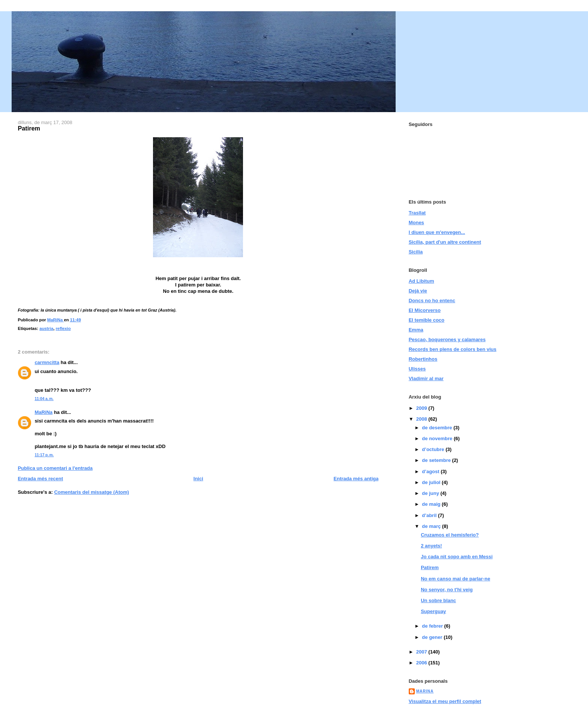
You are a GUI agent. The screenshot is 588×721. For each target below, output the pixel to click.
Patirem (430, 567)
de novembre (438, 438)
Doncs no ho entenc (432, 301)
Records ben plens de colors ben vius (453, 349)
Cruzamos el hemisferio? (450, 535)
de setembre (437, 460)
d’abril (430, 515)
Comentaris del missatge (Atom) (91, 492)
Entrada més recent (40, 479)
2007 (422, 652)
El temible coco (427, 320)
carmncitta (47, 362)
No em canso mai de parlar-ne (455, 579)
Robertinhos (423, 359)
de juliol (432, 482)
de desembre (438, 428)
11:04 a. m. (44, 399)
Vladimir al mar (426, 378)
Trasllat (417, 213)
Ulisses (417, 369)
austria (46, 328)
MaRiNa (43, 412)
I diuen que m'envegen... (437, 232)
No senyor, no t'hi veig (447, 590)
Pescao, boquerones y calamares (447, 340)
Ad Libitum (421, 281)
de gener (433, 637)
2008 (422, 419)
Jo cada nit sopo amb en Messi (457, 557)
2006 (422, 663)
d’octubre (434, 449)
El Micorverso (425, 310)
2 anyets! (431, 546)
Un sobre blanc (438, 600)
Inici (198, 479)
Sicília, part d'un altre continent (445, 242)
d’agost (431, 471)
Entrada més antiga (356, 479)
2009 (422, 408)
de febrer (433, 626)
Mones (416, 223)
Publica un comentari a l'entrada (55, 468)
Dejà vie (418, 291)
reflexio (63, 328)
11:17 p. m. (44, 455)
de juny (431, 493)
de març (432, 526)
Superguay (433, 611)
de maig (432, 504)
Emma (416, 330)
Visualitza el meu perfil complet (445, 701)
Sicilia (416, 252)
